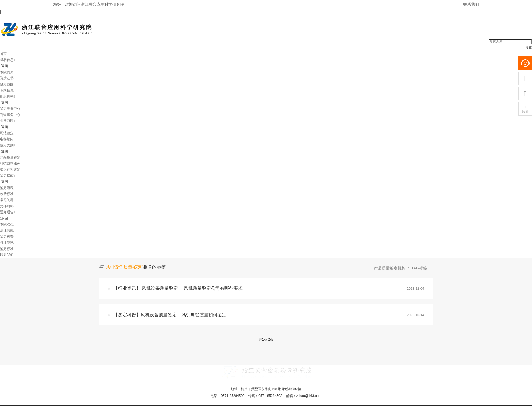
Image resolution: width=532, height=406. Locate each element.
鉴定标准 (7, 249)
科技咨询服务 (10, 163)
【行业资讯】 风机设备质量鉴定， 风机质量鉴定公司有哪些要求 (178, 288)
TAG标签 (419, 268)
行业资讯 (7, 243)
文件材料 (7, 206)
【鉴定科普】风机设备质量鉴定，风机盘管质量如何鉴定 (170, 315)
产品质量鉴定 (10, 157)
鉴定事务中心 (10, 109)
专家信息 (7, 90)
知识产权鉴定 (10, 170)
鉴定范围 (7, 84)
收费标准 (7, 194)
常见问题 (7, 200)
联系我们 (471, 4)
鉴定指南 (7, 176)
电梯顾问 (7, 139)
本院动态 (7, 224)
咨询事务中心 (10, 115)
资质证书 (7, 78)
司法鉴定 (7, 133)
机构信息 (7, 60)
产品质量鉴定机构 (390, 268)
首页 (3, 54)
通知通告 (7, 212)
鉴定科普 (7, 237)
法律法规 (7, 231)
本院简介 (7, 72)
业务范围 (7, 121)
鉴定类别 (7, 145)
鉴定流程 (7, 188)
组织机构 (7, 96)
